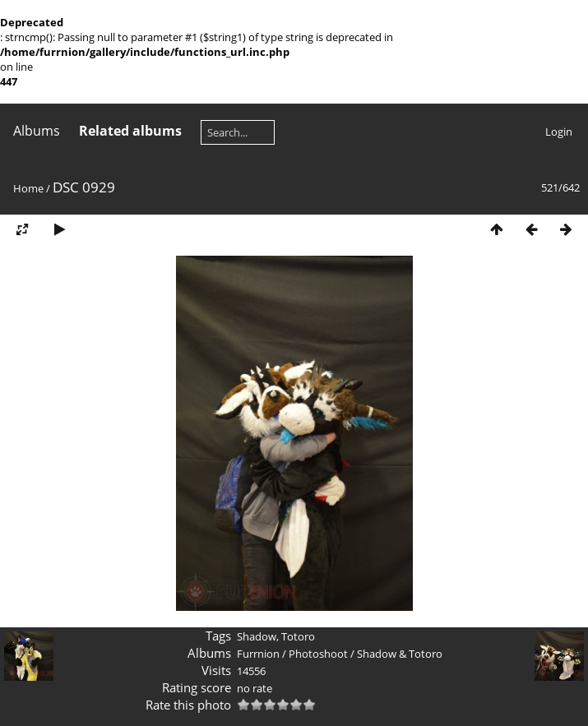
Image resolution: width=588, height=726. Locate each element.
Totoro (298, 636)
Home (28, 188)
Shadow (257, 636)
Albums (37, 131)
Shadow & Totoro (400, 654)
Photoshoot (318, 654)
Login (559, 132)
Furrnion (258, 654)
